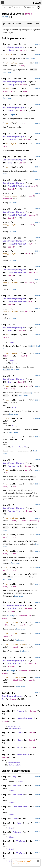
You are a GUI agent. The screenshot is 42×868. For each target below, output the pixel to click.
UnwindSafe (23, 755)
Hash (10, 331)
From (15, 819)
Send (20, 733)
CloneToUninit (21, 807)
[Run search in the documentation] (19, 7)
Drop (10, 163)
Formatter (8, 91)
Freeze (20, 711)
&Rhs (5, 486)
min (8, 418)
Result (26, 91)
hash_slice (12, 353)
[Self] (7, 356)
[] (11, 17)
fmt (8, 89)
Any (15, 777)
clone (9, 54)
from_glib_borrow (12, 196)
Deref (11, 110)
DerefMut (13, 139)
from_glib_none (11, 283)
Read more (30, 58)
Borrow (16, 786)
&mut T (6, 146)
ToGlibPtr (13, 608)
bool (8, 473)
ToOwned (17, 832)
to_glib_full (13, 633)
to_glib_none (13, 622)
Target (12, 115)
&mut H (6, 337)
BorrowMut (18, 795)
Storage (11, 615)
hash (8, 335)
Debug (11, 85)
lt (7, 535)
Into (19, 823)
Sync (20, 740)
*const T (32, 215)
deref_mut (11, 144)
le (7, 551)
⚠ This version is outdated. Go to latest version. (24, 862)
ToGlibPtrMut (15, 663)
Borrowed (7, 198)
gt (7, 567)
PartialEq (13, 466)
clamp (9, 437)
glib (12, 14)
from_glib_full (11, 225)
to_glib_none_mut (15, 677)
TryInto (21, 853)
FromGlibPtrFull (17, 215)
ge (7, 584)
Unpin (20, 747)
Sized (14, 363)
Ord (10, 382)
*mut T (34, 186)
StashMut (17, 680)
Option (25, 521)
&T (25, 123)
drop (8, 167)
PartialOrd (23, 447)
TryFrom (21, 841)
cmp (8, 386)
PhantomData (25, 615)
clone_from (12, 63)
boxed (19, 14)
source (5, 17)
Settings (38, 7)
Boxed (37, 3)
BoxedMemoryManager (14, 47)
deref (9, 123)
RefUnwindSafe (24, 718)
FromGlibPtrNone (17, 273)
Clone (11, 50)
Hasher (12, 342)
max (8, 400)
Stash (8, 625)
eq (7, 470)
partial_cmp (12, 518)
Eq (3, 699)
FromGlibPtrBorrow (18, 186)
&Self (21, 65)
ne (7, 484)
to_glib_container (16, 644)
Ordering (11, 389)
